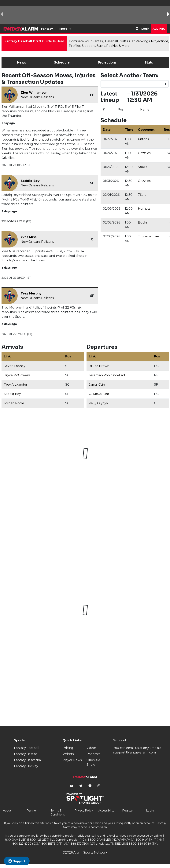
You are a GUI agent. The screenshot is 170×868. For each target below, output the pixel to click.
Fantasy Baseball (27, 754)
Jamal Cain (97, 385)
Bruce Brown (99, 366)
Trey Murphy (31, 293)
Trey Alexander (16, 385)
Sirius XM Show (93, 762)
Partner (32, 811)
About (7, 811)
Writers (68, 754)
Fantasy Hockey (26, 766)
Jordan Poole (14, 403)
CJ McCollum (99, 394)
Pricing (68, 748)
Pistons (143, 139)
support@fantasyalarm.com (135, 752)
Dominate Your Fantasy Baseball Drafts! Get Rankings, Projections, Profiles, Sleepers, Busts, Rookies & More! (119, 43)
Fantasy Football (27, 748)
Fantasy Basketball (28, 760)
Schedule (62, 62)
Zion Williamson (34, 93)
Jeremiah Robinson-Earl (107, 375)
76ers (142, 195)
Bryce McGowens (17, 375)
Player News (72, 760)
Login (145, 29)
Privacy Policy (84, 811)
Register (128, 811)
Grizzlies (144, 153)
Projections (107, 62)
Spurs (142, 167)
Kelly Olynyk (98, 403)
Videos (91, 748)
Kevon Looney (15, 366)
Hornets (144, 209)
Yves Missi (29, 237)
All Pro (159, 29)
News (22, 62)
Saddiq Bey (30, 181)
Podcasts (93, 754)
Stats (149, 62)
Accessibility (106, 811)
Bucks (143, 222)
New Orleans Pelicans (37, 97)
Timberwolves (149, 236)
